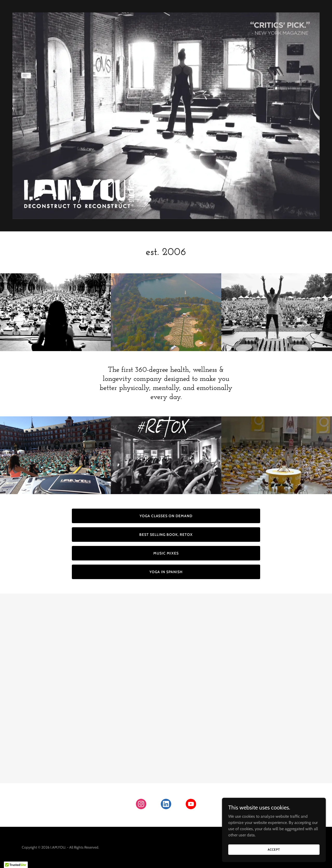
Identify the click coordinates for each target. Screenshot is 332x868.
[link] (141, 805)
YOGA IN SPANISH (166, 572)
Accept (274, 849)
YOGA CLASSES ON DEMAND (166, 516)
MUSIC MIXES (166, 553)
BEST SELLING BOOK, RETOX (166, 535)
